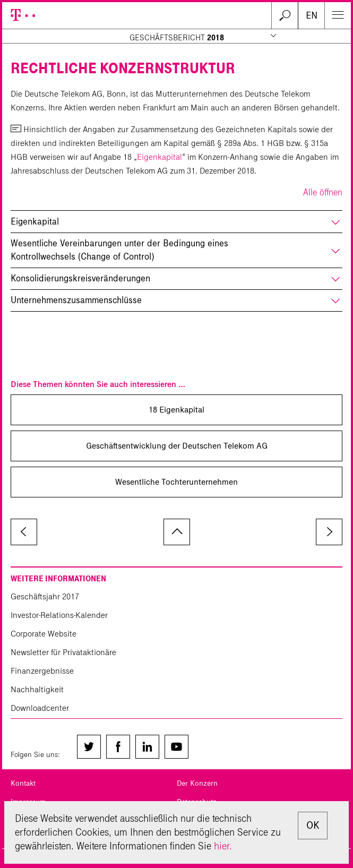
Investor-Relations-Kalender (59, 615)
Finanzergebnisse (42, 671)
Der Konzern (197, 783)
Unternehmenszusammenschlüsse (76, 300)
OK (313, 825)
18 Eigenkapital (177, 410)
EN (312, 15)
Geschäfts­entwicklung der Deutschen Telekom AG (177, 446)
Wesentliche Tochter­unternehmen (177, 482)
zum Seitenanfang (177, 532)
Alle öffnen (323, 192)
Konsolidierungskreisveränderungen (80, 278)
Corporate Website (44, 634)
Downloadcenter (40, 708)
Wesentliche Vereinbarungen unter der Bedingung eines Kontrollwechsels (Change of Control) (119, 250)
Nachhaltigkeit (37, 689)
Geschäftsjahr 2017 (45, 596)
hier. (223, 846)
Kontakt (23, 783)
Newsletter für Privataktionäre (63, 652)
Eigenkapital (160, 157)
